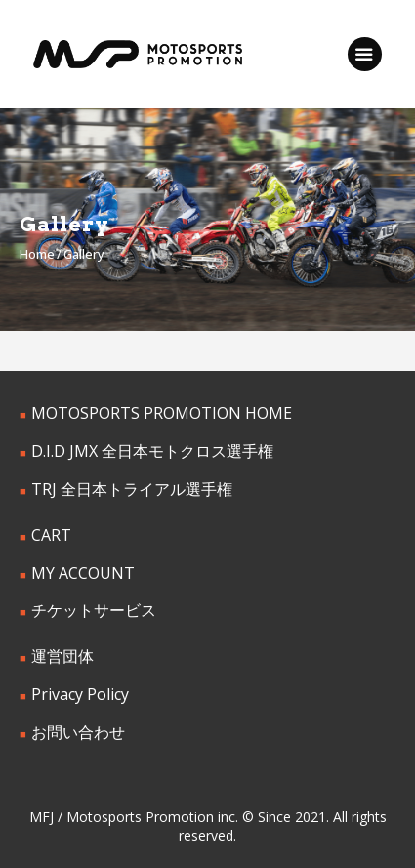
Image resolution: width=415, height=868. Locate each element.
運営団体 (62, 656)
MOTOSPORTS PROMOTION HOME (162, 413)
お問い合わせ (78, 732)
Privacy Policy (80, 694)
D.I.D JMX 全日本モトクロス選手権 (152, 451)
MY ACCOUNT (83, 573)
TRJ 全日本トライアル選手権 (132, 489)
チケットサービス (94, 610)
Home (37, 254)
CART (51, 535)
